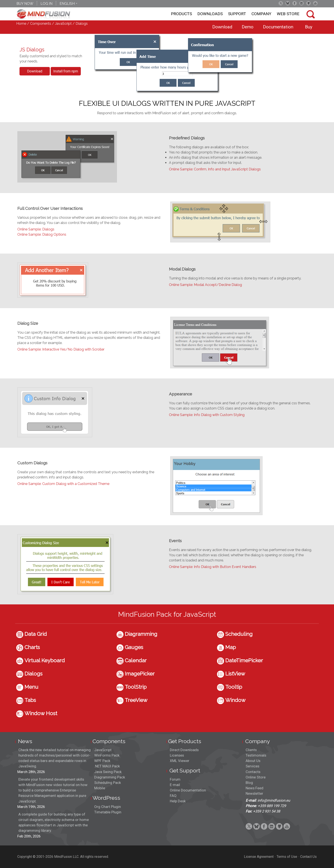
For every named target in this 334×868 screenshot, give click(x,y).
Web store (288, 14)
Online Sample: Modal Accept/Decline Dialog (205, 285)
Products (181, 14)
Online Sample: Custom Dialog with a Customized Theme (63, 484)
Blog (249, 783)
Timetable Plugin (108, 812)
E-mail (175, 785)
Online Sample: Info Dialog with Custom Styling (207, 415)
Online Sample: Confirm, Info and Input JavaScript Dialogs (215, 169)
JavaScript (63, 24)
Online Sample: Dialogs (36, 229)
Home (21, 24)
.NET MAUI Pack (107, 766)
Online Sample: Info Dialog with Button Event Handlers (213, 567)
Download (35, 71)
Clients (251, 750)
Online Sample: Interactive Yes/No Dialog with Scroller (61, 349)
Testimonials (256, 755)
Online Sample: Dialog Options (42, 234)
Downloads (210, 14)
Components (41, 24)
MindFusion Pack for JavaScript (167, 614)
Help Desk (178, 801)
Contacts (253, 772)
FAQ (173, 796)
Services (252, 766)
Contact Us (308, 857)
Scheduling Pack (108, 783)
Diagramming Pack (110, 777)
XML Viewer (180, 761)
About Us (253, 761)
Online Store (256, 777)
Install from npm (66, 71)
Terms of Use (287, 857)
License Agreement (259, 857)
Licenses (177, 755)
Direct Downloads (184, 750)
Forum (175, 779)
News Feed (255, 788)
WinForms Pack (107, 755)
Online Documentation (188, 790)
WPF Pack (102, 761)
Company (261, 14)
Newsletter (254, 793)
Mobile (100, 788)
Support (237, 14)
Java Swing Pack (108, 772)
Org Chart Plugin (108, 807)
